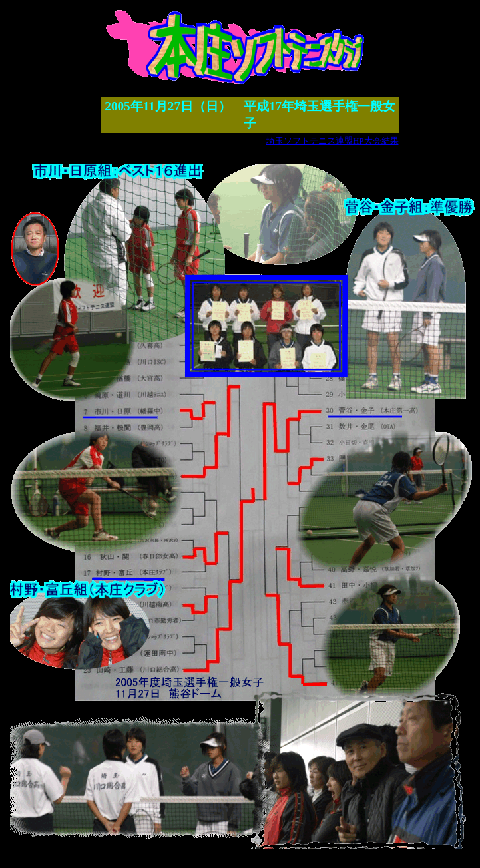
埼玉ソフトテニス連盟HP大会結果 (333, 141)
